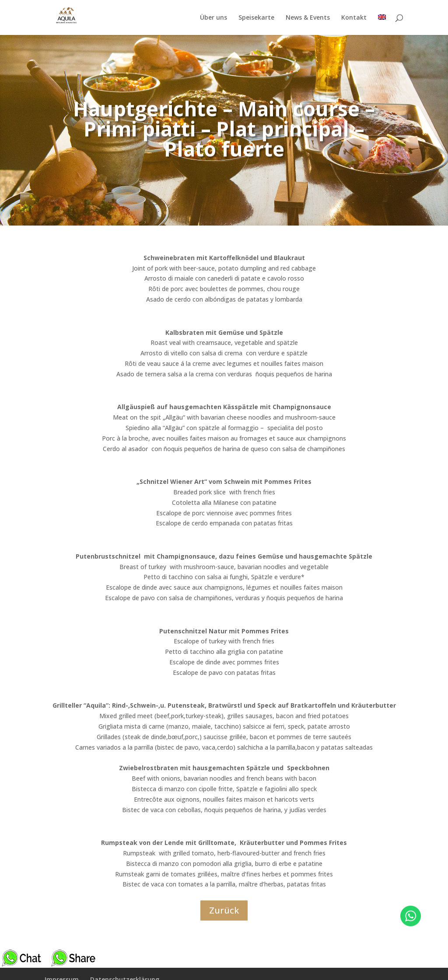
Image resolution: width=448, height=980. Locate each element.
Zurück (224, 910)
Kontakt (354, 17)
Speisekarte (256, 17)
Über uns (213, 17)
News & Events (308, 17)
